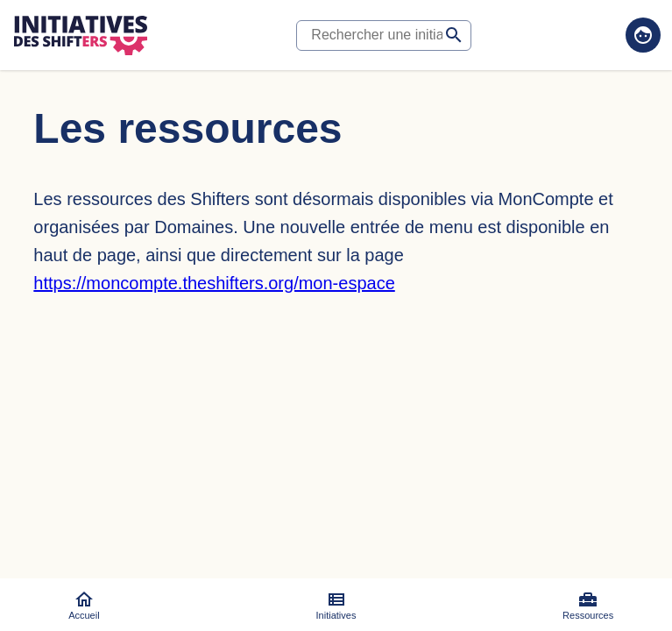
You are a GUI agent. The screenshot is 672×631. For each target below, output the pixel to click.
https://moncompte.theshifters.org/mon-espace (214, 283)
